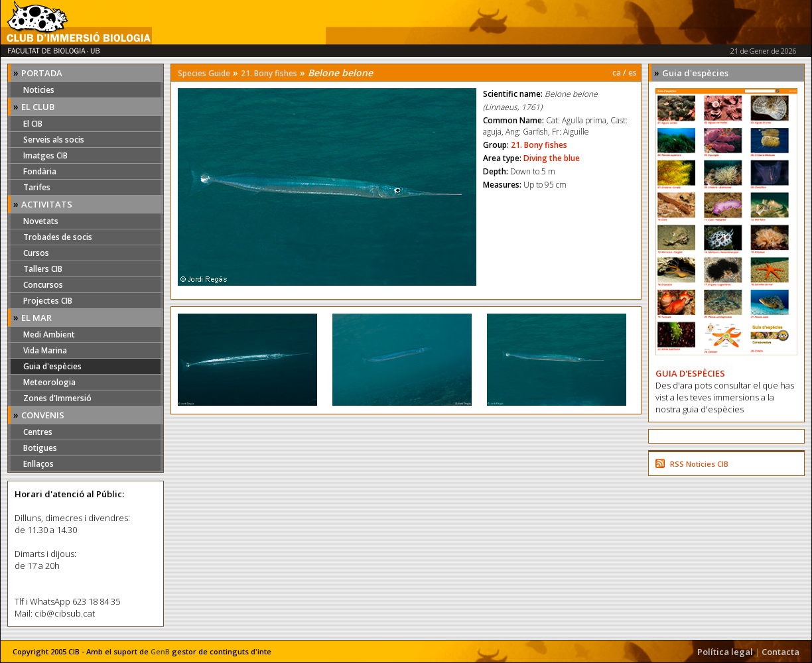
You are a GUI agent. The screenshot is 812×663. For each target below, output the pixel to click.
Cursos (36, 253)
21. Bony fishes (269, 73)
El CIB (33, 124)
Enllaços (38, 464)
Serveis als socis (54, 140)
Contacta (780, 652)
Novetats (41, 221)
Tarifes (37, 187)
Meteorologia (49, 382)
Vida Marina (45, 350)
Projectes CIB (48, 301)
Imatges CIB (45, 155)
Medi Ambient (49, 334)
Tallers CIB (43, 269)
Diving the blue (552, 158)
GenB (160, 651)
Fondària (40, 171)
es (633, 73)
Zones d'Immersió (57, 398)
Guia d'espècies (52, 366)
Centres (38, 432)
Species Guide (204, 73)
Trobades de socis (58, 237)
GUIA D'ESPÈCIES (690, 373)
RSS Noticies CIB (699, 464)
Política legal (725, 652)
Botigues (40, 448)
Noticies (39, 90)
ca (617, 73)
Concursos (43, 285)
